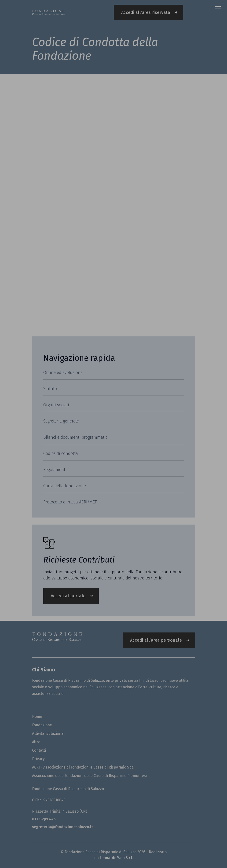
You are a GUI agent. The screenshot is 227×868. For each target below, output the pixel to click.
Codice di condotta (61, 453)
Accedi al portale (68, 596)
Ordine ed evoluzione (63, 373)
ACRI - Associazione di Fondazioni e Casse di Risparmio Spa (83, 767)
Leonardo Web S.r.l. (116, 858)
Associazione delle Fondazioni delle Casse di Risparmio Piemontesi (89, 776)
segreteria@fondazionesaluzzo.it (62, 827)
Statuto (50, 389)
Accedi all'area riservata (146, 12)
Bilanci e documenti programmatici (76, 437)
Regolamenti (55, 470)
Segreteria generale (61, 421)
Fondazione (42, 725)
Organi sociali (56, 405)
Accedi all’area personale (156, 640)
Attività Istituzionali (49, 733)
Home (37, 717)
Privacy (38, 759)
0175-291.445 (44, 819)
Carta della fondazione (65, 486)
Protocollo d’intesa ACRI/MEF (70, 502)
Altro (36, 742)
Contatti (39, 750)
